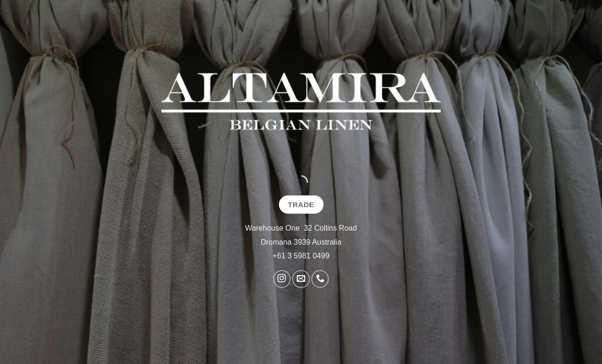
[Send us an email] (301, 279)
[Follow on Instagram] (282, 279)
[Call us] (320, 279)
